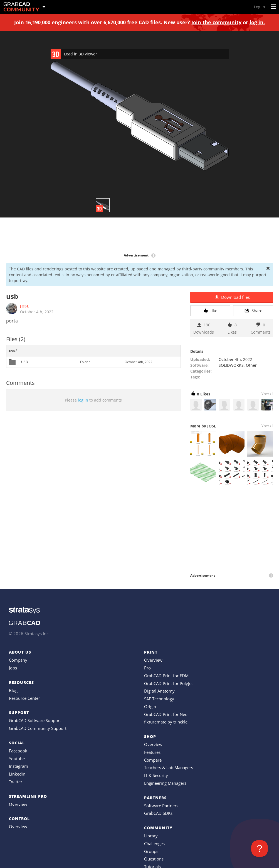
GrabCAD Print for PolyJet (168, 683)
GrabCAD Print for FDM (166, 676)
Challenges (154, 843)
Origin (150, 706)
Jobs (13, 668)
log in (83, 400)
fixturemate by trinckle (166, 722)
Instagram (18, 766)
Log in (260, 7)
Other (251, 365)
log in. (257, 22)
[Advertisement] (140, 236)
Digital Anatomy (159, 691)
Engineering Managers (165, 783)
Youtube (17, 759)
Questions (154, 859)
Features (152, 752)
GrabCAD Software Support (35, 720)
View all (267, 393)
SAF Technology (159, 699)
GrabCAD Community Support (38, 728)
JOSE (24, 306)
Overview (18, 804)
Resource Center (24, 698)
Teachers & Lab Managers (169, 767)
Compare (153, 760)
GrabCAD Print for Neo (166, 714)
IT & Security (156, 775)
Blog (13, 690)
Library (151, 836)
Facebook (18, 751)
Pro (147, 668)
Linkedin (17, 774)
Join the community (216, 22)
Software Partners (161, 806)
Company (18, 660)
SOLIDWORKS (231, 365)
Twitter (16, 782)
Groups (151, 851)
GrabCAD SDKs (158, 813)
